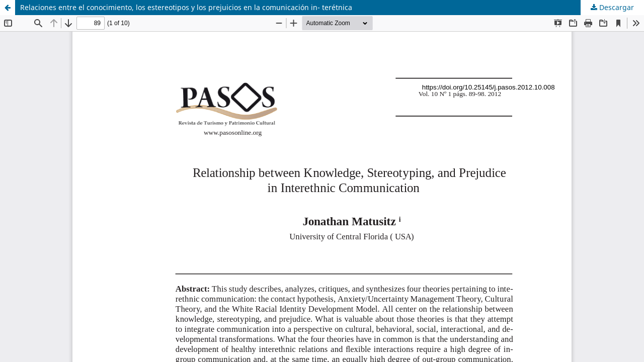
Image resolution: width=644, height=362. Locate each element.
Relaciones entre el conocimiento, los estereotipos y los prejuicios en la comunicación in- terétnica (186, 7)
